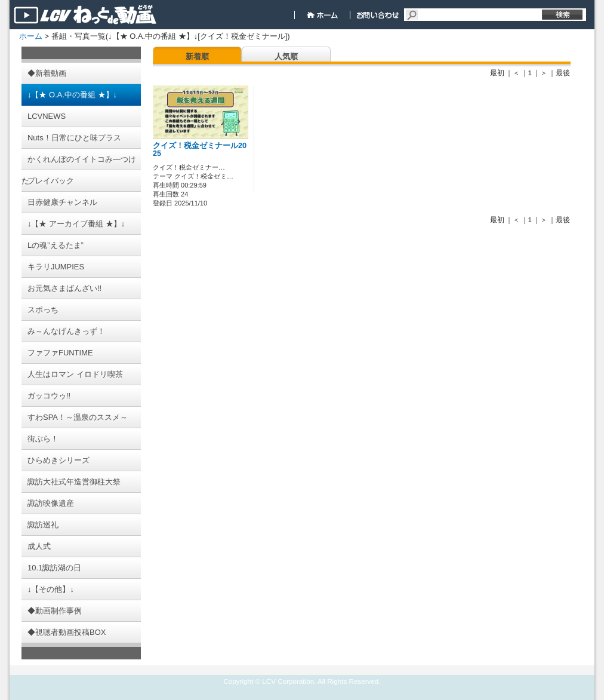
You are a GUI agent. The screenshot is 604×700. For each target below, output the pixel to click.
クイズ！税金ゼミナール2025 (200, 150)
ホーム (31, 36)
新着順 (197, 56)
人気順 (286, 56)
